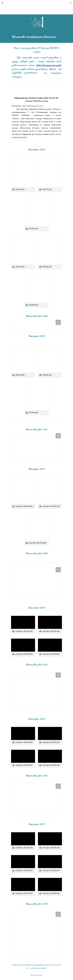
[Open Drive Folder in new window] (58, 675)
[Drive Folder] (36, 689)
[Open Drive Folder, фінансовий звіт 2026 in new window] (58, 322)
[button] (2, 3)
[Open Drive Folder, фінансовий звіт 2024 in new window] (58, 570)
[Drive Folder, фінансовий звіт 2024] (36, 583)
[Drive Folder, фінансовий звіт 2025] (36, 447)
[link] (23, 175)
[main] (36, 37)
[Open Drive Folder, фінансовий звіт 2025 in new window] (58, 436)
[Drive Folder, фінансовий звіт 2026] (36, 326)
